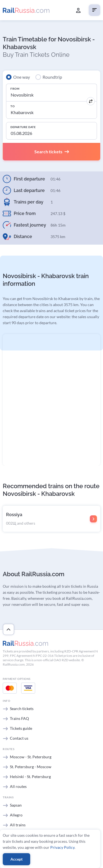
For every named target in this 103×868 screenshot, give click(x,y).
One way (22, 77)
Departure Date (23, 127)
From (15, 89)
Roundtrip (52, 77)
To (12, 106)
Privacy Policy (62, 847)
